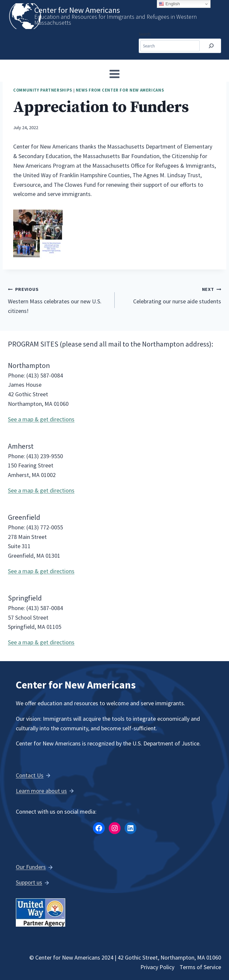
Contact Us (30, 775)
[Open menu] (115, 74)
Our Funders (31, 867)
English (169, 4)
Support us (29, 882)
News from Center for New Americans (120, 90)
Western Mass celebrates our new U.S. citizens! (58, 299)
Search (145, 34)
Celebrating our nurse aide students (171, 295)
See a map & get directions (41, 419)
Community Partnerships (43, 90)
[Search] (211, 46)
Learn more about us (41, 791)
